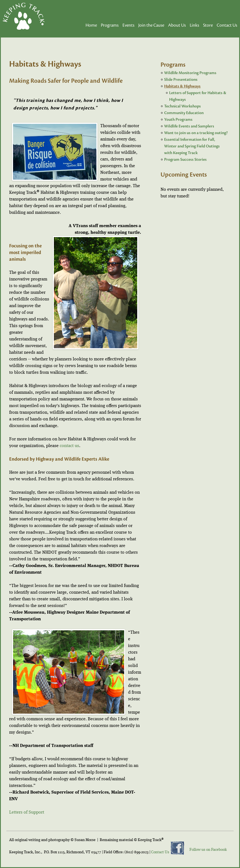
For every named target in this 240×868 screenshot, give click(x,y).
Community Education (184, 113)
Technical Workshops (182, 106)
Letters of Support (27, 812)
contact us (69, 446)
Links (194, 25)
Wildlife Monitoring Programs (190, 73)
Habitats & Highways (182, 86)
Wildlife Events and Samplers (189, 126)
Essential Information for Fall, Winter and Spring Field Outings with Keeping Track (192, 146)
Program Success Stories (185, 160)
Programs (110, 25)
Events (128, 25)
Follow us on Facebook (208, 850)
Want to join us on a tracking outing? (196, 133)
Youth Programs (178, 120)
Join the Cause (151, 25)
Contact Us (227, 25)
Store (208, 25)
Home (91, 25)
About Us (177, 25)
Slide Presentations (181, 80)
